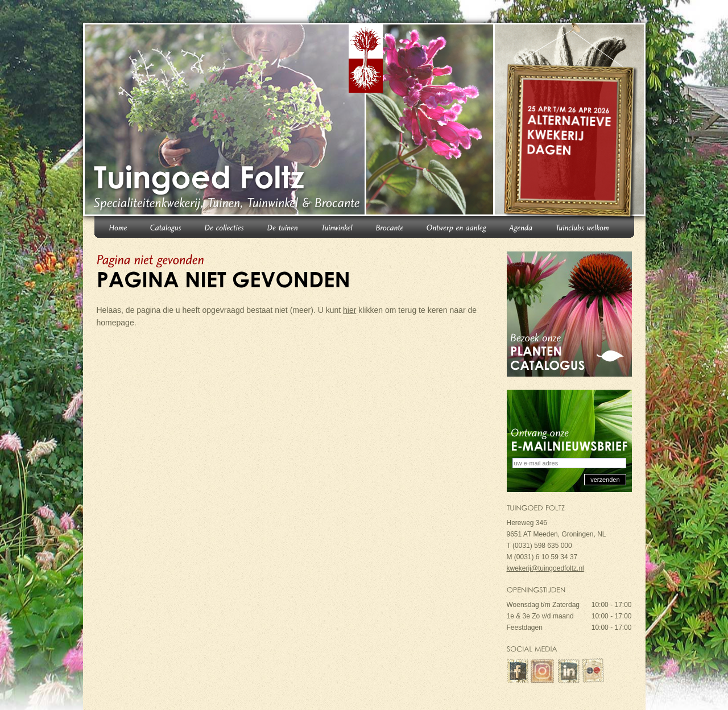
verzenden (605, 480)
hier (349, 310)
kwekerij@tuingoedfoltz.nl (545, 568)
